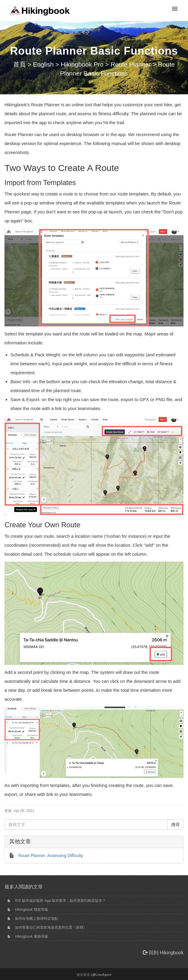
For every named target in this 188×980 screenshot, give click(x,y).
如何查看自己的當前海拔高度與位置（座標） (51, 927)
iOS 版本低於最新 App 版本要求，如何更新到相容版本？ (60, 901)
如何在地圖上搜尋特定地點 (37, 919)
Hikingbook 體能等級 (32, 910)
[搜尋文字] (86, 825)
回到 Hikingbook (163, 953)
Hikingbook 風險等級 (32, 936)
